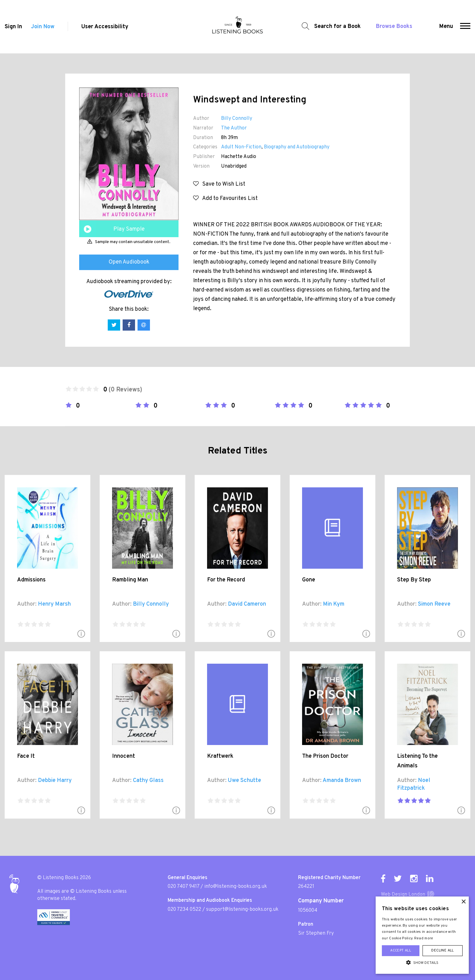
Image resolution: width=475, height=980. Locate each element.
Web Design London (403, 895)
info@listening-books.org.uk (236, 887)
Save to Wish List (219, 184)
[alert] (422, 935)
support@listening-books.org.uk (242, 910)
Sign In (13, 27)
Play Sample (129, 229)
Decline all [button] (442, 951)
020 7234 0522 (184, 910)
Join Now (43, 27)
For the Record (226, 580)
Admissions (31, 580)
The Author (234, 128)
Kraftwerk (220, 756)
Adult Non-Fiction (241, 147)
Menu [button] (446, 27)
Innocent (124, 756)
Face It (26, 756)
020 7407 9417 (183, 887)
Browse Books (394, 27)
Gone (309, 580)
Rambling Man (130, 580)
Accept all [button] (401, 951)
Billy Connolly (237, 119)
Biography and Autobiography (297, 147)
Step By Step (414, 580)
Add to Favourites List (225, 199)
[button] (465, 27)
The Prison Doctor (325, 756)
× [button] (463, 902)
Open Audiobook (129, 262)
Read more (424, 938)
